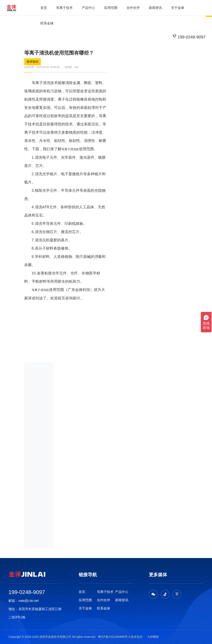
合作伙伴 (133, 8)
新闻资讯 (155, 8)
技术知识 (33, 62)
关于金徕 (178, 8)
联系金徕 (47, 23)
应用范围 (111, 8)
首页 (44, 8)
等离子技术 (64, 8)
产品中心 (88, 8)
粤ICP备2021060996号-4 (114, 637)
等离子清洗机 (70, 154)
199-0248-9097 (192, 37)
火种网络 (153, 637)
